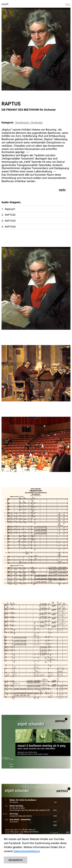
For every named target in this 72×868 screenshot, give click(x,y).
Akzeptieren (16, 860)
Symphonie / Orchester (29, 123)
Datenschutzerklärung (26, 851)
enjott (5, 4)
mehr (62, 190)
